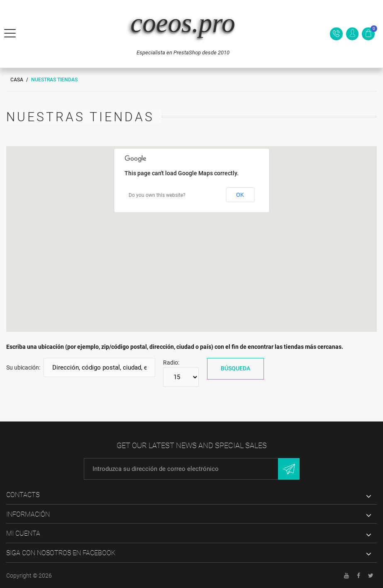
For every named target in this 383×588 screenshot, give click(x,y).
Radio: (171, 363)
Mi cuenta (23, 533)
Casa (17, 80)
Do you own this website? (157, 195)
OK (240, 195)
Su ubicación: (23, 367)
